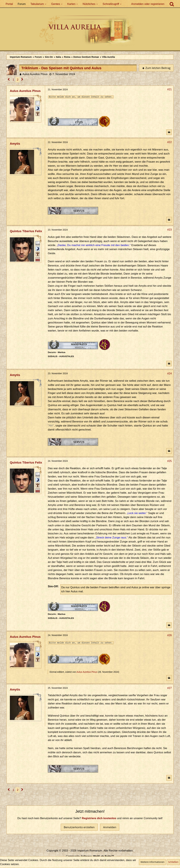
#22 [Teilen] (169, 142)
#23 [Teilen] (169, 230)
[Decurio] (38, 243)
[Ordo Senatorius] (38, 259)
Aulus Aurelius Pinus (35, 74)
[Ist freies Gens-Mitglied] (38, 113)
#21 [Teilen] (169, 89)
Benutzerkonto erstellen (79, 827)
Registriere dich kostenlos (99, 818)
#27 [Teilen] (169, 688)
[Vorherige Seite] (9, 80)
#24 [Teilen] (169, 373)
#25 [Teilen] (169, 461)
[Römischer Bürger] (38, 103)
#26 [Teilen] (169, 635)
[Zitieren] (169, 132)
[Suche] (172, 4)
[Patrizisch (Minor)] (38, 108)
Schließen (173, 862)
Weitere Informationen (152, 862)
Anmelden (110, 827)
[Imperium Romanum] (90, 31)
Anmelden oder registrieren (148, 4)
